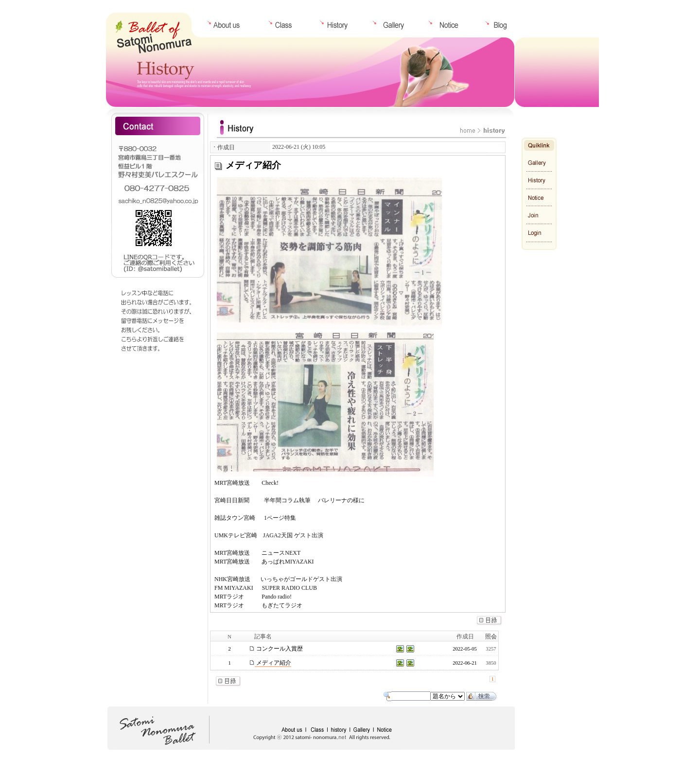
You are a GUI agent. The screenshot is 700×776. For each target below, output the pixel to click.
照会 (491, 636)
